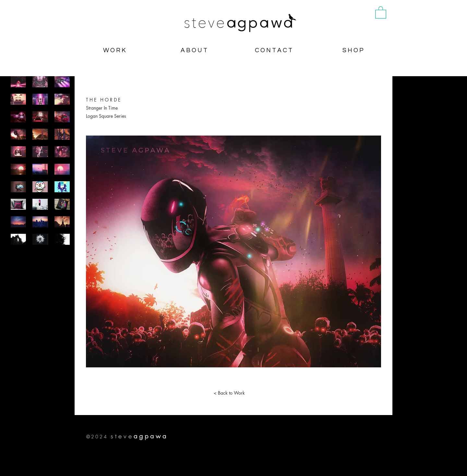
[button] (381, 12)
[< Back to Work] (229, 393)
